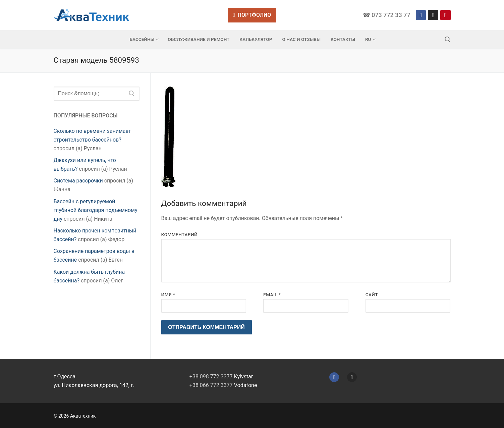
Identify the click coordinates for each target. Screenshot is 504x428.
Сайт (372, 295)
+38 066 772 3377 (211, 385)
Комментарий (180, 234)
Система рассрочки (78, 181)
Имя (168, 295)
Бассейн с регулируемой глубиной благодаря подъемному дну (96, 210)
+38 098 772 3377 (211, 377)
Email (272, 295)
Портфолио (252, 15)
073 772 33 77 (391, 15)
